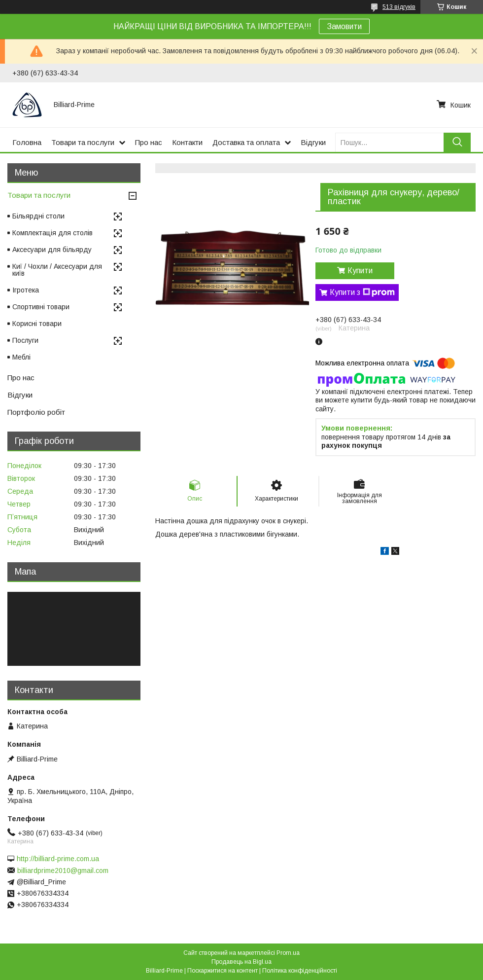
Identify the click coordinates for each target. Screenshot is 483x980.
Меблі (21, 357)
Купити (360, 271)
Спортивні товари (41, 307)
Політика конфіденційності (300, 971)
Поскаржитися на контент (223, 971)
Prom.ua (288, 953)
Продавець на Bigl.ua (241, 962)
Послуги (25, 340)
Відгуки (313, 142)
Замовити (344, 26)
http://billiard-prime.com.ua (58, 859)
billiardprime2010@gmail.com (63, 871)
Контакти (187, 142)
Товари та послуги (83, 142)
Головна (27, 142)
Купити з (362, 292)
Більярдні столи (38, 216)
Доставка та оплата (246, 142)
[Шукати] (457, 142)
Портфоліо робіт (36, 412)
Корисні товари (37, 324)
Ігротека (26, 290)
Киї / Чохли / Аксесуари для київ (57, 270)
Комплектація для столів (52, 233)
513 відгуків (399, 7)
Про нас (149, 142)
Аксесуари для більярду (52, 250)
